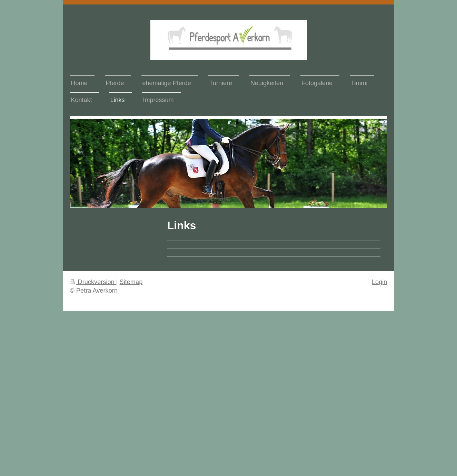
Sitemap (131, 282)
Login (380, 282)
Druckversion (93, 282)
